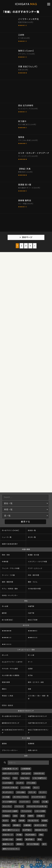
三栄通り (6, 816)
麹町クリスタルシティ (11, 849)
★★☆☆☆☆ (7, 644)
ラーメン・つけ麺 (8, 575)
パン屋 (45, 802)
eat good (26, 773)
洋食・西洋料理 (33, 575)
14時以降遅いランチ (10, 769)
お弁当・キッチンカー (10, 595)
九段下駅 (31, 613)
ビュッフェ (7, 806)
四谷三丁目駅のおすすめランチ (38, 731)
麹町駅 (4, 613)
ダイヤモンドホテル (21, 797)
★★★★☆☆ (7, 637)
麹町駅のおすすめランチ (11, 723)
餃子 (44, 844)
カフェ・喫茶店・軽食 (10, 589)
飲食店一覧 (32, 530)
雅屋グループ (8, 844)
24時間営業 (26, 769)
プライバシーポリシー (10, 750)
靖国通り (20, 844)
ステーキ (32, 792)
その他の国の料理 (34, 589)
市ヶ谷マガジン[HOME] (11, 530)
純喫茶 (19, 839)
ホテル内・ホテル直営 (10, 669)
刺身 (23, 816)
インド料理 (26, 788)
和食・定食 (6, 555)
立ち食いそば (8, 839)
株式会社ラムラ (41, 830)
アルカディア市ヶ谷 (10, 788)
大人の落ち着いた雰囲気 (11, 675)
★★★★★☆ (33, 631)
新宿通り (17, 825)
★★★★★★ (7, 631)
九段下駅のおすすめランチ (37, 723)
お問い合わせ (33, 750)
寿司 (14, 821)
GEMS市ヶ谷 (39, 773)
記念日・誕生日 (7, 705)
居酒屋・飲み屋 (33, 555)
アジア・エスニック (35, 568)
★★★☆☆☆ (33, 637)
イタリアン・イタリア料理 (37, 562)
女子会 (30, 675)
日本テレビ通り (40, 825)
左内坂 (22, 821)
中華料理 (5, 562)
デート (30, 662)
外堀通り (41, 816)
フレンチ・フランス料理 (11, 568)
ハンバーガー (25, 802)
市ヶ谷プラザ (33, 821)
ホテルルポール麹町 (10, 811)
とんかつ (20, 783)
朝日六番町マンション (11, 830)
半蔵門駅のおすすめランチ (37, 716)
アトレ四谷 (31, 783)
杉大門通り (27, 830)
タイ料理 (6, 797)
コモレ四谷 (21, 792)
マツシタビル (26, 811)
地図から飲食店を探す (10, 544)
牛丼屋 (19, 835)
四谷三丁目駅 (33, 620)
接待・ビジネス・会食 (36, 682)
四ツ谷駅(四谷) (7, 620)
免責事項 (31, 744)
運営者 (4, 744)
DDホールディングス (10, 773)
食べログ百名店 (33, 844)
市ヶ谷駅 (5, 606)
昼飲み (4, 689)
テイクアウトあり (39, 797)
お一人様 (31, 655)
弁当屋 (45, 821)
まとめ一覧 (32, 537)
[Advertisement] (26, 91)
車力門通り (30, 839)
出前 (15, 816)
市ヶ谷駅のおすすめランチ (11, 716)
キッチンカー (8, 792)
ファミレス (19, 806)
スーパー (43, 792)
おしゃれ (5, 655)
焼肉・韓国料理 (7, 582)
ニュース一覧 (7, 537)
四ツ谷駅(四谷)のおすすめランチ (13, 731)
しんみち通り (8, 783)
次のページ (27, 237)
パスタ (36, 802)
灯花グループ (8, 835)
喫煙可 (31, 816)
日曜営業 (27, 825)
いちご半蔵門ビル (39, 778)
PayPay (6, 778)
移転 (41, 835)
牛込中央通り (31, 835)
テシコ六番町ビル (9, 802)
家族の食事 (6, 682)
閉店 (40, 839)
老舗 (30, 689)
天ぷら (5, 821)
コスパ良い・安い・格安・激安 (38, 697)
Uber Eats (25, 778)
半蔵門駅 (31, 606)
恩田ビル (6, 825)
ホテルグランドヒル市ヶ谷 (37, 806)
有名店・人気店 (7, 696)
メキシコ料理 (40, 811)
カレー (36, 788)
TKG (15, 778)
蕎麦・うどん (33, 582)
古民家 (30, 669)
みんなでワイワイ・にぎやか (12, 662)
